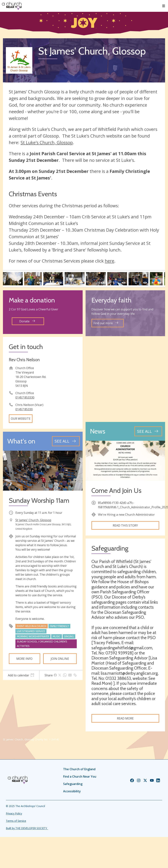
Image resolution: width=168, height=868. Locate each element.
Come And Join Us (116, 491)
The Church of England (79, 769)
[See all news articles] (148, 431)
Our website (21, 419)
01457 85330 (24, 409)
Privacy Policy (14, 813)
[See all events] (66, 441)
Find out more (106, 323)
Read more (125, 718)
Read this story (125, 525)
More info (24, 659)
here (110, 261)
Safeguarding (73, 784)
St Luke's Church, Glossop (47, 142)
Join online (60, 659)
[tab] (21, 675)
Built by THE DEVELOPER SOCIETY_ (27, 828)
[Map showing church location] (125, 379)
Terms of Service (16, 821)
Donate (27, 321)
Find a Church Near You (80, 777)
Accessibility (72, 791)
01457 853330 (25, 397)
